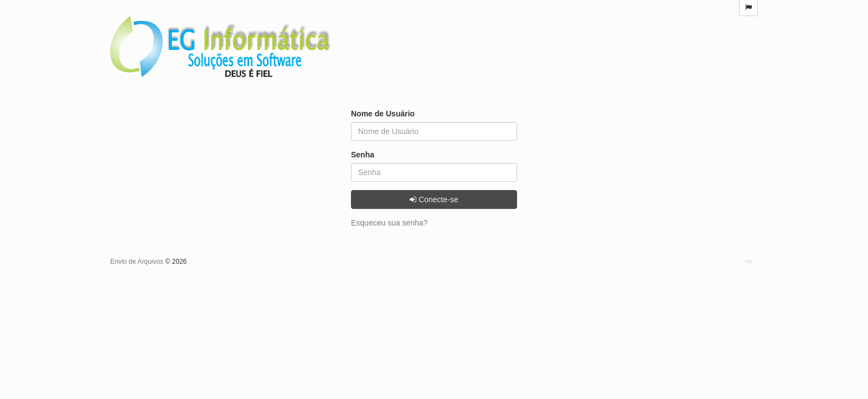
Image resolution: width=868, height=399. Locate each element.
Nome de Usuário (383, 114)
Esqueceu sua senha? (389, 223)
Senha (363, 155)
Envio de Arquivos (138, 262)
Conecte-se (434, 199)
